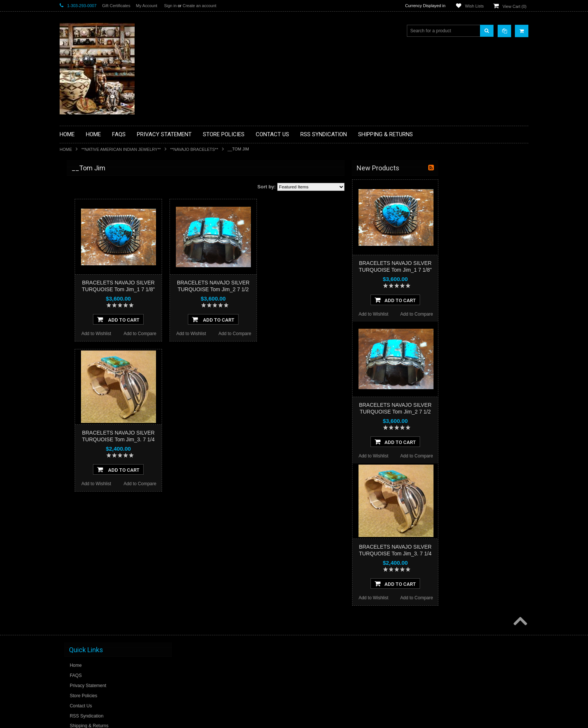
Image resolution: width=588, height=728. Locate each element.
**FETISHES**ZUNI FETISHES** (97, 274)
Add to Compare (230, 334)
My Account (146, 6)
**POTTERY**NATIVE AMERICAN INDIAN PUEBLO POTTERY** (99, 398)
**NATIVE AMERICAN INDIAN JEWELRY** (121, 149)
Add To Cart (208, 319)
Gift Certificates (116, 6)
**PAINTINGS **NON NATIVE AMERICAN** (94, 214)
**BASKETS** (78, 198)
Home (66, 149)
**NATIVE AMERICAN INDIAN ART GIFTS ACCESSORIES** (99, 303)
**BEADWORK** (81, 230)
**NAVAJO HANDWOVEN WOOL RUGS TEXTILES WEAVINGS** (105, 360)
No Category (77, 427)
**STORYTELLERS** (85, 414)
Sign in (170, 6)
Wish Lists (474, 6)
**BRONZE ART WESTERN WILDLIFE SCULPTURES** (103, 246)
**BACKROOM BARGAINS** (93, 185)
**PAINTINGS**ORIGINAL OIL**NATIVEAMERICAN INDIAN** (99, 341)
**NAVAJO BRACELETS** (194, 149)
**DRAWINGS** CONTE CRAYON (98, 262)
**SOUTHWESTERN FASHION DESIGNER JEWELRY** (95, 379)
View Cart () (514, 6)
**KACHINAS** (79, 287)
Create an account (199, 6)
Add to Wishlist (186, 334)
